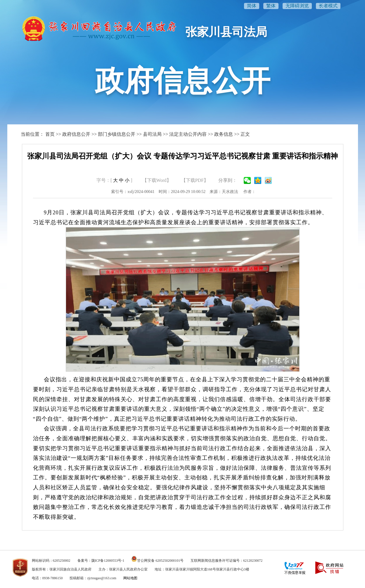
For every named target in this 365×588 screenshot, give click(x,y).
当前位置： (32, 134)
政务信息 (224, 134)
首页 (50, 134)
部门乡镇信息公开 (117, 134)
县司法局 (152, 134)
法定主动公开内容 (188, 134)
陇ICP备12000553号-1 (108, 561)
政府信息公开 (76, 134)
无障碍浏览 (297, 6)
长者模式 (328, 6)
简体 (252, 6)
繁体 (271, 6)
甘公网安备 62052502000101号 (160, 561)
